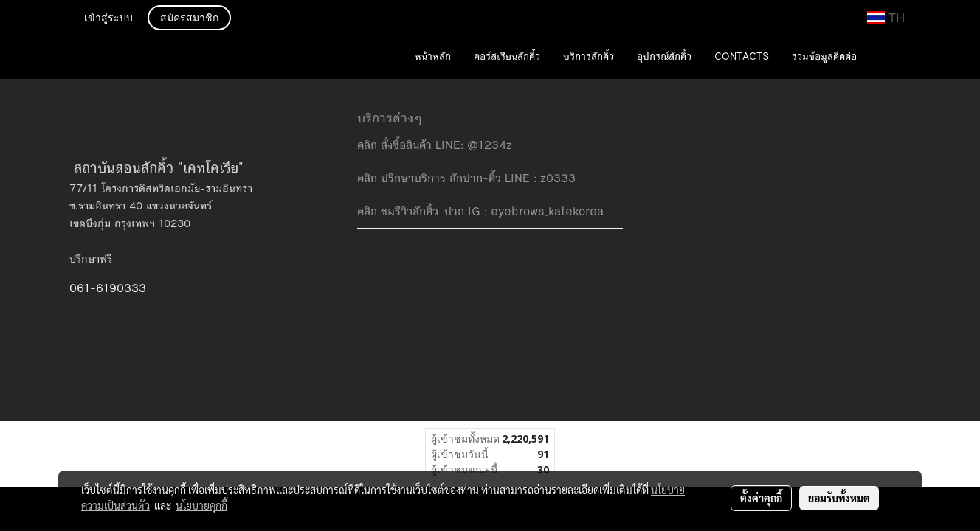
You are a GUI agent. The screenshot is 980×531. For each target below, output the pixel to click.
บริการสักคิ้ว (589, 57)
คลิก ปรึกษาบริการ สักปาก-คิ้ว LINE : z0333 (466, 178)
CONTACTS (742, 57)
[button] (890, 58)
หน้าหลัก (433, 57)
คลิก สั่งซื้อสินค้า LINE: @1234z (435, 145)
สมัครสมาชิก (189, 18)
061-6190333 (108, 288)
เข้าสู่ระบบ (108, 18)
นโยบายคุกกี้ (201, 505)
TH (886, 18)
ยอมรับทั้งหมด (839, 498)
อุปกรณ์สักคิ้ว (664, 57)
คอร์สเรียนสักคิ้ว (507, 57)
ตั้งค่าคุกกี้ (761, 498)
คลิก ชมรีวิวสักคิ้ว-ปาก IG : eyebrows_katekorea (480, 211)
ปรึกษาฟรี (91, 259)
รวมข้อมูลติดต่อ (824, 57)
